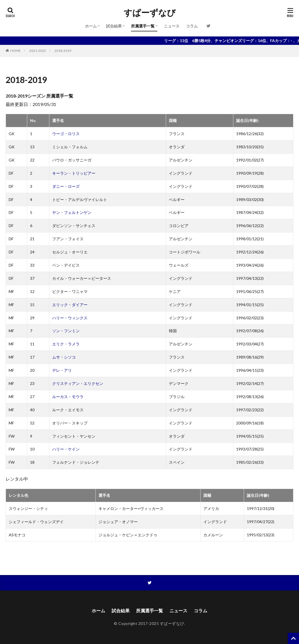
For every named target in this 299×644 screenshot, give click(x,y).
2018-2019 (63, 51)
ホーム (91, 26)
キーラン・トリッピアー (74, 173)
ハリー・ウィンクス (70, 318)
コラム (192, 26)
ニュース (172, 26)
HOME (16, 51)
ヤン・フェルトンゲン (72, 212)
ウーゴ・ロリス (66, 134)
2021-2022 (38, 51)
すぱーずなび (150, 13)
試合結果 (114, 26)
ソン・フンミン (66, 331)
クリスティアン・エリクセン (78, 383)
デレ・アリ (62, 370)
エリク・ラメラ (66, 344)
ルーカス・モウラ (68, 397)
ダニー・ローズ (66, 186)
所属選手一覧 (143, 26)
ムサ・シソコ (64, 357)
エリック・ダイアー (70, 305)
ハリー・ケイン (66, 449)
